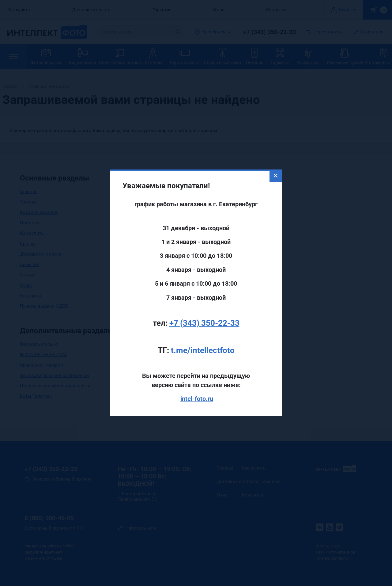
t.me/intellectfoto (203, 338)
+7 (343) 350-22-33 (204, 311)
